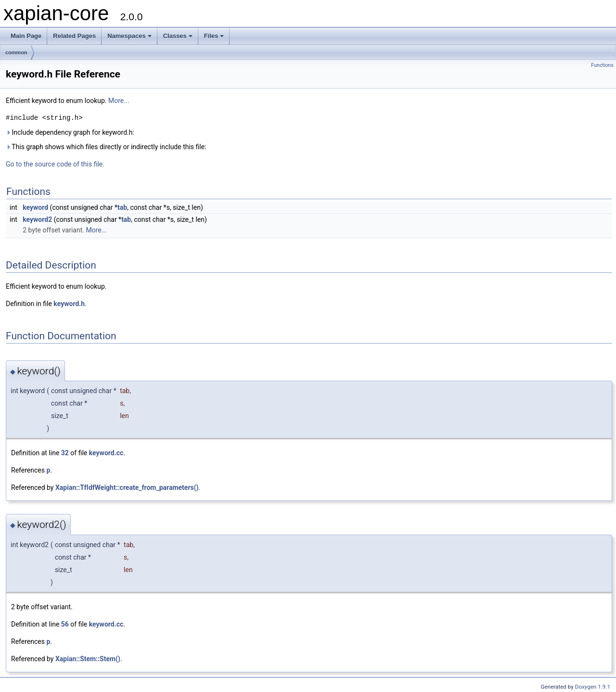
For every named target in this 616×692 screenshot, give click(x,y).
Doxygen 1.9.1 (593, 687)
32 (65, 453)
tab (122, 207)
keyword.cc (106, 453)
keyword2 (37, 219)
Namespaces (129, 36)
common (16, 52)
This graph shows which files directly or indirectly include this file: (106, 147)
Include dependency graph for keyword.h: (70, 132)
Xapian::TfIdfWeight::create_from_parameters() (127, 487)
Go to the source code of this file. (55, 164)
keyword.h (69, 304)
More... (119, 101)
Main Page (26, 36)
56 (65, 624)
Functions (602, 65)
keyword (35, 207)
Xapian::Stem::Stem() (88, 659)
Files (214, 36)
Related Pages (74, 36)
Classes (178, 36)
